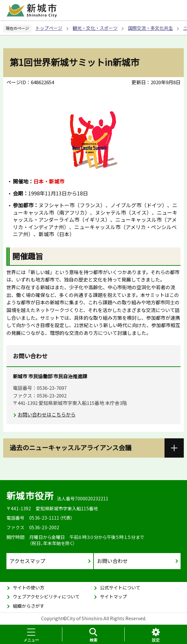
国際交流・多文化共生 (150, 28)
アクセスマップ (27, 561)
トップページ (49, 28)
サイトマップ (113, 596)
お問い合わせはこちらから (47, 414)
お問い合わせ (112, 561)
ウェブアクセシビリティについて (46, 596)
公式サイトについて (120, 587)
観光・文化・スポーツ (95, 28)
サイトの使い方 (29, 587)
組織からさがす (29, 606)
